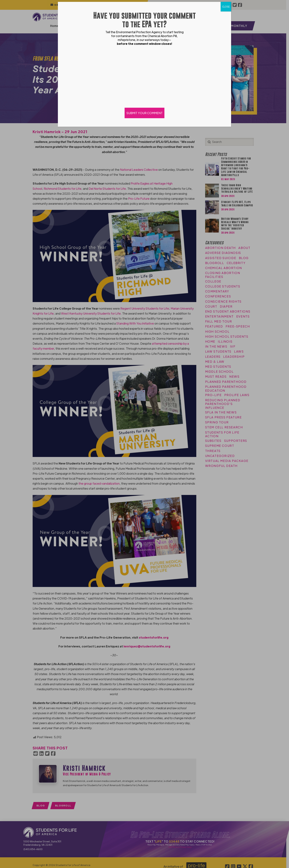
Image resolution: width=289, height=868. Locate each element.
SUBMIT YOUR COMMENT (144, 113)
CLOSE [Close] (226, 7)
